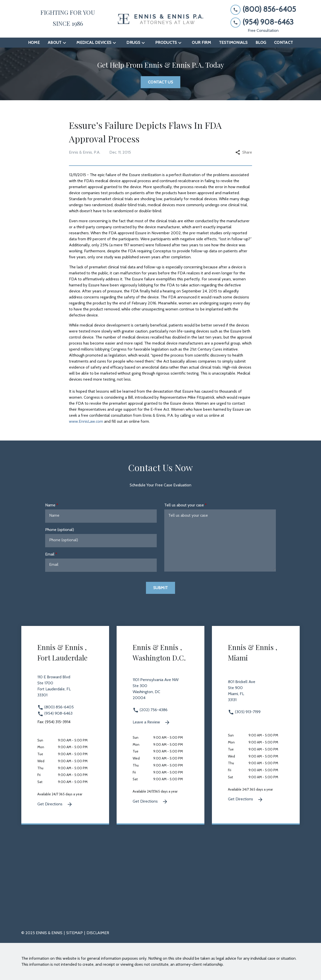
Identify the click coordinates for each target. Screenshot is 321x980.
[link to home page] (160, 19)
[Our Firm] (201, 43)
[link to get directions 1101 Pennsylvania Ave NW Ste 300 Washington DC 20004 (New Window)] (160, 692)
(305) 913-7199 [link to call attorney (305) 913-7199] (244, 712)
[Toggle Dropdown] (66, 43)
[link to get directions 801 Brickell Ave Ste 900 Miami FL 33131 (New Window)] (256, 694)
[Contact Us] (160, 82)
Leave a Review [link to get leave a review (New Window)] (151, 722)
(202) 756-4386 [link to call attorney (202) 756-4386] (150, 710)
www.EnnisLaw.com (86, 421)
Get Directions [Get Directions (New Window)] (55, 804)
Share (244, 152)
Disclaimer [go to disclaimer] (98, 933)
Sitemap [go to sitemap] (74, 933)
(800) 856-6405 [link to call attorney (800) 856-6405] (56, 707)
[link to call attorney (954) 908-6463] (263, 22)
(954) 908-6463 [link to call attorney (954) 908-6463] (55, 713)
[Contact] (284, 43)
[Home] (34, 43)
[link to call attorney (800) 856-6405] (263, 9)
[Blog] (261, 43)
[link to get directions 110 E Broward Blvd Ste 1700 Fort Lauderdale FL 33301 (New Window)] (65, 689)
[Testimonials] (233, 43)
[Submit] (161, 588)
